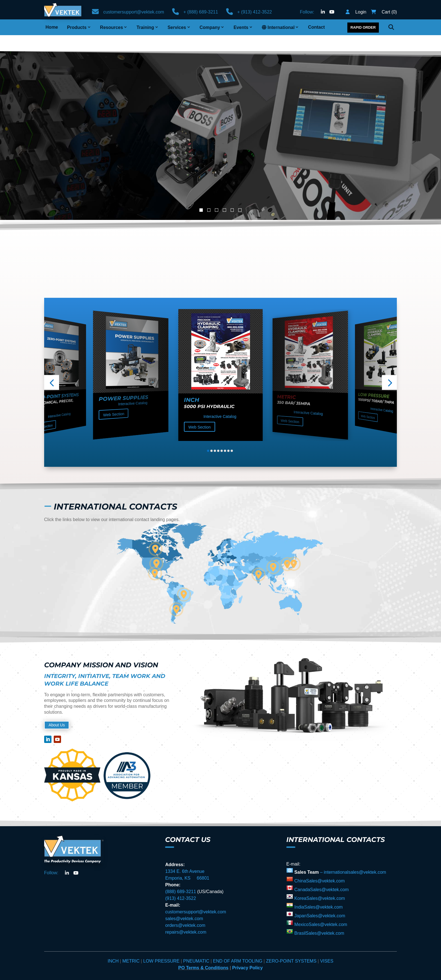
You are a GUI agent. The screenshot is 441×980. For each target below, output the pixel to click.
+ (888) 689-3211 (201, 12)
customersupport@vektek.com (134, 12)
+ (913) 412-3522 (255, 12)
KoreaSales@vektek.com (319, 882)
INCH (114, 945)
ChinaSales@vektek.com (319, 865)
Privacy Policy (248, 952)
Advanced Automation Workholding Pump (169, 103)
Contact (316, 27)
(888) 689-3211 (180, 876)
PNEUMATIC (197, 945)
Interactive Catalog (59, 399)
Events (241, 27)
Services (177, 27)
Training (145, 27)
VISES (327, 945)
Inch (192, 384)
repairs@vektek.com (186, 916)
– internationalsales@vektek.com (353, 856)
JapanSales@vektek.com (319, 900)
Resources (112, 27)
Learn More (52, 135)
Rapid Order (363, 27)
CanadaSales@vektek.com (321, 874)
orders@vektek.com (185, 909)
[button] (52, 366)
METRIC (132, 945)
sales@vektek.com (184, 903)
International (278, 27)
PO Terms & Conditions (203, 952)
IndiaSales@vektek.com (318, 891)
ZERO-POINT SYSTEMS (291, 945)
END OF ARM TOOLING (238, 945)
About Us (58, 709)
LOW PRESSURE (161, 945)
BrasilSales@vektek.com (319, 917)
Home (52, 27)
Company (210, 27)
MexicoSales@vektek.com (320, 908)
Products (77, 27)
